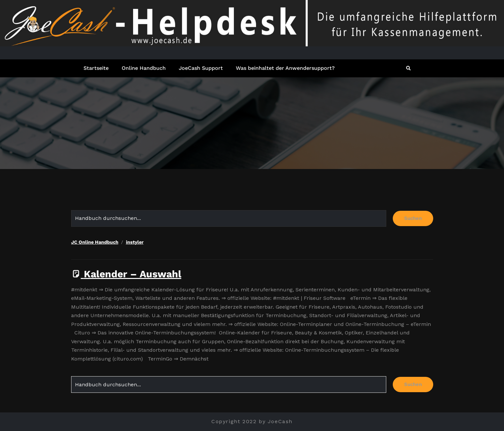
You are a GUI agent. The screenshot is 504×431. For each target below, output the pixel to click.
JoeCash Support (201, 68)
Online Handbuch (144, 68)
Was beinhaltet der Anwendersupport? (285, 68)
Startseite (96, 68)
